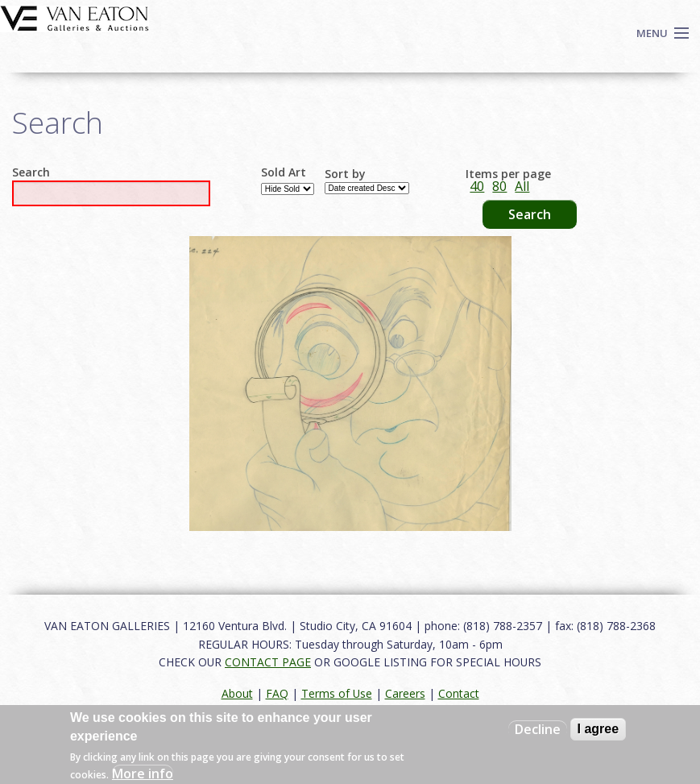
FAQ (277, 693)
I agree (599, 729)
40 (477, 186)
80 (499, 186)
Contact (459, 693)
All (522, 186)
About (237, 693)
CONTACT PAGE (268, 662)
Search (31, 172)
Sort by (345, 174)
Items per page (508, 174)
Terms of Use (337, 693)
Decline (538, 729)
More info (143, 774)
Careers (405, 693)
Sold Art (284, 172)
